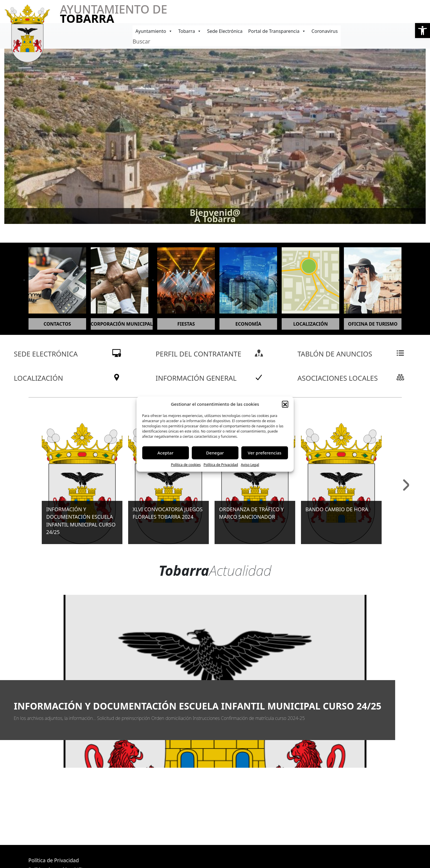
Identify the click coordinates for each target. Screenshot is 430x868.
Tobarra (190, 31)
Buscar (141, 41)
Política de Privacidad (221, 464)
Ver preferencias (265, 453)
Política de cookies (186, 464)
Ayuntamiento (154, 31)
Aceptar (165, 453)
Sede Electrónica (225, 31)
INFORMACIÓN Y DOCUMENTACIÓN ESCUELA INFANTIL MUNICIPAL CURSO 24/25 (198, 706)
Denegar (215, 453)
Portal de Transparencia (277, 31)
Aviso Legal (250, 464)
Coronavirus (325, 31)
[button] (423, 31)
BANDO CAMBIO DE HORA (337, 509)
